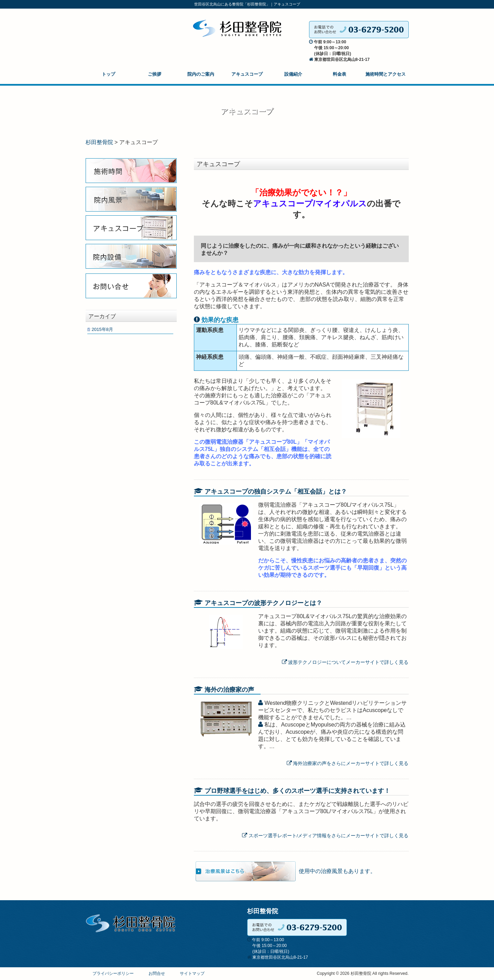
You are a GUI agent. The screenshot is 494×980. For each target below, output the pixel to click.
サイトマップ (192, 973)
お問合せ (157, 973)
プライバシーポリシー (113, 973)
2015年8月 (102, 329)
